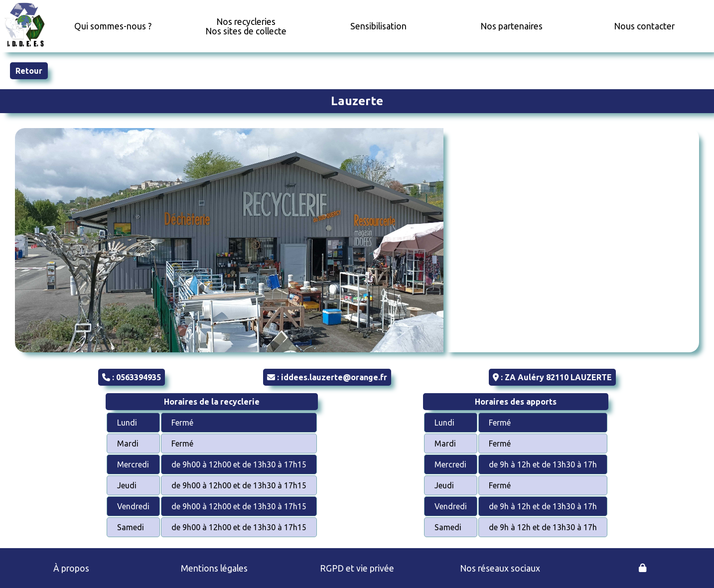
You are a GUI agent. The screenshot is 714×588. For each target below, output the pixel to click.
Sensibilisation (378, 26)
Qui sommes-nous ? (113, 26)
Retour (29, 71)
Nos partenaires (511, 26)
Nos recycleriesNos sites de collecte (246, 26)
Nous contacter (644, 26)
